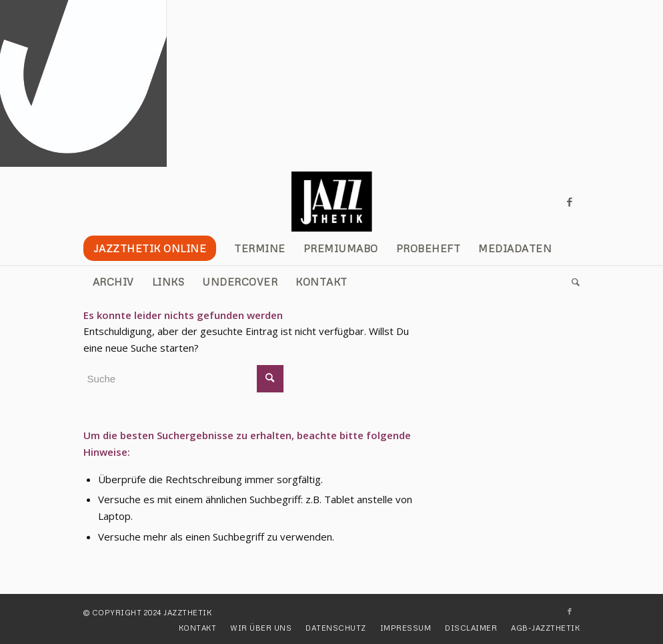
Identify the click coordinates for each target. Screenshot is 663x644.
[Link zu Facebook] (570, 202)
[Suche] (572, 282)
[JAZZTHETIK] (332, 202)
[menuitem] (154, 248)
